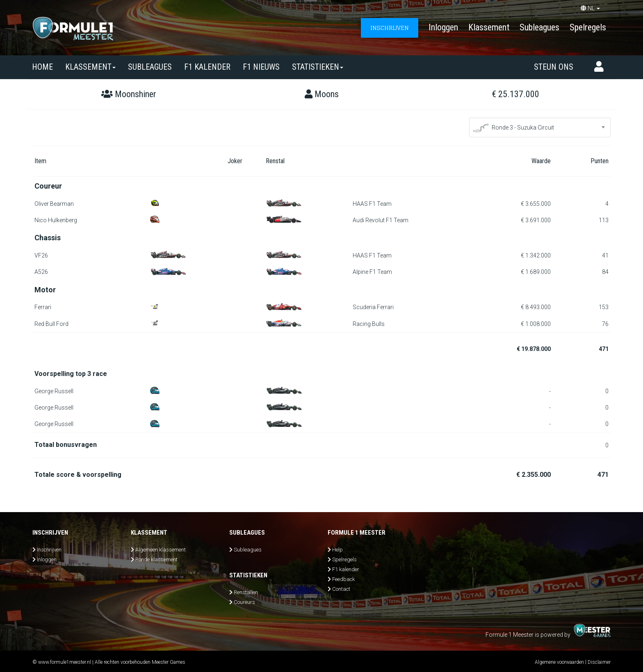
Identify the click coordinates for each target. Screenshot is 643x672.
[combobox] (540, 128)
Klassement (489, 27)
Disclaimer (599, 662)
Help (337, 550)
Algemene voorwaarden (559, 662)
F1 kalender (207, 67)
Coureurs (244, 602)
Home (42, 67)
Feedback (343, 579)
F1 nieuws (261, 67)
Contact (341, 589)
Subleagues (539, 27)
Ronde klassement (156, 559)
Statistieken (318, 67)
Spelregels (588, 27)
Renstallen (246, 592)
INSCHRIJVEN (390, 28)
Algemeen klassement (161, 550)
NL (590, 8)
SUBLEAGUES (150, 67)
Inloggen (443, 27)
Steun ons (554, 67)
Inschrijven (49, 550)
